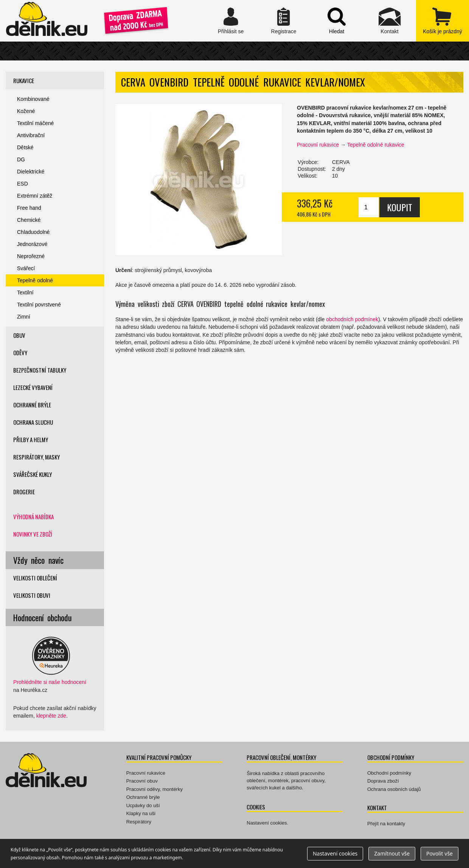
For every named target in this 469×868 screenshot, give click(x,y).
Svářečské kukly (33, 474)
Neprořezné (31, 256)
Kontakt (390, 21)
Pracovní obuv (142, 781)
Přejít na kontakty (386, 824)
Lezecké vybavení (33, 387)
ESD (23, 184)
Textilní (25, 292)
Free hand (29, 208)
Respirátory (139, 822)
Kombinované (33, 99)
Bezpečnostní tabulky (40, 370)
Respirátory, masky (36, 457)
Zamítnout (392, 853)
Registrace (284, 21)
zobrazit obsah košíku (443, 21)
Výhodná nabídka (33, 517)
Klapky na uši (141, 813)
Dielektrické (31, 172)
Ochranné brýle (32, 405)
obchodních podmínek (352, 319)
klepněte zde (51, 716)
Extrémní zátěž (35, 196)
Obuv (19, 335)
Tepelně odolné (35, 280)
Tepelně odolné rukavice (376, 145)
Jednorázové (32, 244)
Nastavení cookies (267, 823)
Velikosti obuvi (32, 595)
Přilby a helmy (31, 439)
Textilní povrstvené (39, 305)
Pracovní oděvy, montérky (155, 789)
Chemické (29, 220)
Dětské (25, 147)
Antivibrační (31, 135)
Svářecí (26, 268)
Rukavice (24, 80)
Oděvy (20, 353)
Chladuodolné (33, 232)
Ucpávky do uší (143, 805)
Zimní (24, 317)
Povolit (439, 853)
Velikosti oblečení (35, 578)
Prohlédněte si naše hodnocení (50, 682)
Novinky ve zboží (33, 534)
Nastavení (335, 853)
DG (21, 159)
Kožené (26, 111)
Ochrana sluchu (33, 422)
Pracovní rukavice (318, 145)
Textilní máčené (35, 123)
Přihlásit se (231, 21)
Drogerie (24, 492)
